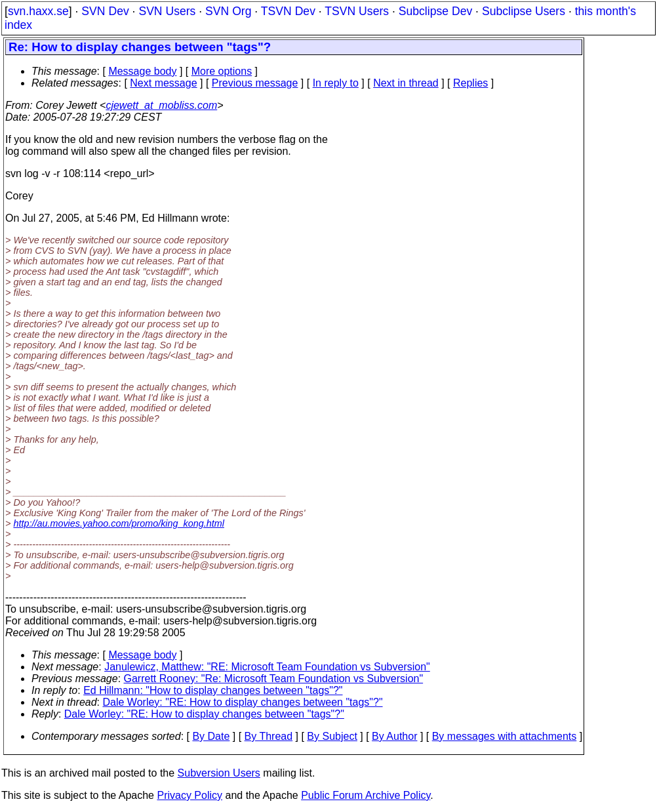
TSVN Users (357, 11)
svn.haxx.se (38, 11)
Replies (470, 83)
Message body (142, 71)
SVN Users (167, 11)
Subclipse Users (524, 11)
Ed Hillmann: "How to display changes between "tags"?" (213, 690)
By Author (394, 736)
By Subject (332, 736)
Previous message (255, 83)
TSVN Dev (288, 11)
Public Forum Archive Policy (366, 795)
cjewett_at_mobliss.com (161, 105)
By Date (211, 736)
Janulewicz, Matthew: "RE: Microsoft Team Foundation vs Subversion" (267, 667)
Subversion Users (219, 773)
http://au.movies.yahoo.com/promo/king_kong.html (119, 523)
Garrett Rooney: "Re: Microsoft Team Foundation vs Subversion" (274, 679)
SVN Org (228, 11)
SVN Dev (105, 11)
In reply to (336, 83)
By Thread (269, 736)
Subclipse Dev (435, 11)
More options (222, 71)
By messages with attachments (505, 736)
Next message (163, 83)
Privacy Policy (189, 795)
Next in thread (406, 83)
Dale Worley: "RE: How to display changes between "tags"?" (243, 702)
